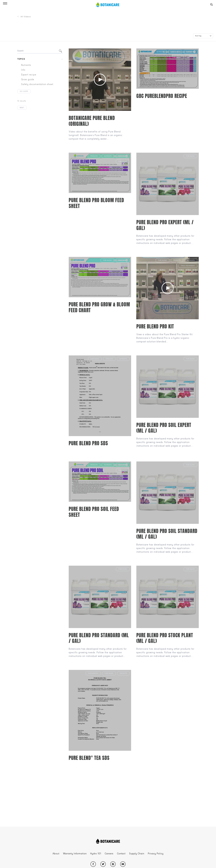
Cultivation (190, 52)
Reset (22, 108)
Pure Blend (95, 52)
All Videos (24, 17)
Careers (109, 854)
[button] (5, 3)
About (56, 854)
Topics (21, 59)
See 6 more (24, 91)
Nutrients (123, 52)
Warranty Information (75, 854)
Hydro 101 (96, 854)
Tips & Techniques (120, 57)
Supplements (93, 673)
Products (109, 52)
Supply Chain (137, 854)
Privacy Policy (156, 854)
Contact (121, 854)
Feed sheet (175, 52)
